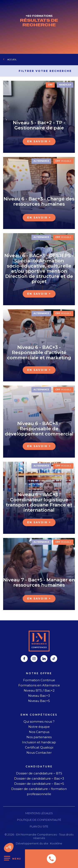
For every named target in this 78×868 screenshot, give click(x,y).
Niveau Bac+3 (39, 696)
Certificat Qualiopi (39, 747)
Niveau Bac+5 (39, 701)
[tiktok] (54, 659)
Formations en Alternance (39, 685)
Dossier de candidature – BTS (39, 773)
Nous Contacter (39, 753)
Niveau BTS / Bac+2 (39, 690)
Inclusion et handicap (39, 742)
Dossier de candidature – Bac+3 (39, 778)
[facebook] (24, 659)
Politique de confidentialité (39, 820)
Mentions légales (39, 813)
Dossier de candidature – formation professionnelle (39, 791)
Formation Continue (39, 680)
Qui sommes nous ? (39, 722)
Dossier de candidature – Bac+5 (39, 784)
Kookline (56, 843)
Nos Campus (39, 732)
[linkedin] (44, 659)
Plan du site (39, 826)
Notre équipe (39, 727)
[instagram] (34, 659)
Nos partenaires (39, 737)
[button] (9, 848)
